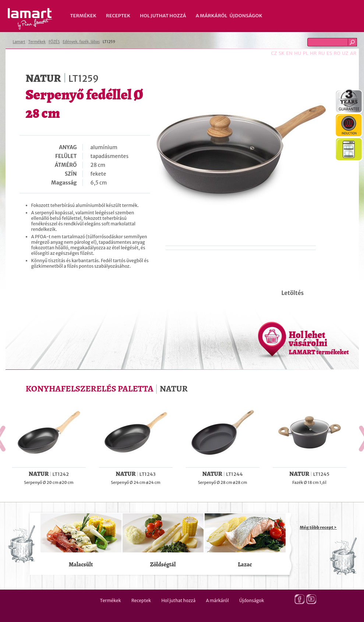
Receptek (118, 16)
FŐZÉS (54, 42)
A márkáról (212, 16)
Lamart (30, 19)
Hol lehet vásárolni (319, 342)
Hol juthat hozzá (163, 16)
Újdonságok (246, 16)
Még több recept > (318, 527)
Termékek (83, 16)
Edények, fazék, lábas (81, 42)
